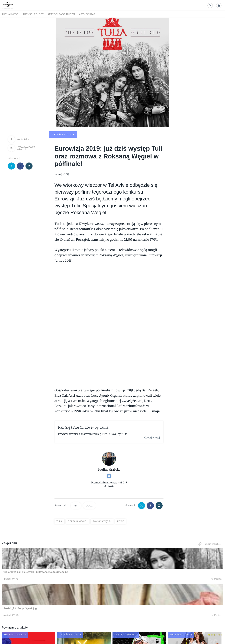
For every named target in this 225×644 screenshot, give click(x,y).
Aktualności (10, 14)
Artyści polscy (33, 14)
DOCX (89, 479)
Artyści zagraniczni (61, 14)
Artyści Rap (87, 14)
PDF (76, 479)
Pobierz (48, 553)
